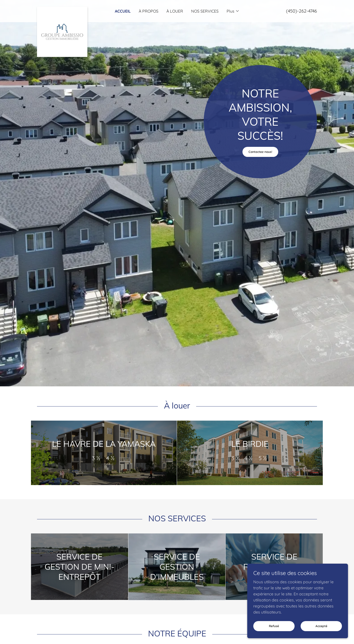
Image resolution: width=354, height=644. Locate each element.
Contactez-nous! (260, 152)
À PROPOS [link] (149, 11)
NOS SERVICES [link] (205, 11)
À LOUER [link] (175, 11)
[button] (233, 11)
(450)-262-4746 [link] (302, 11)
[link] (72, 9)
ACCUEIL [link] (123, 11)
